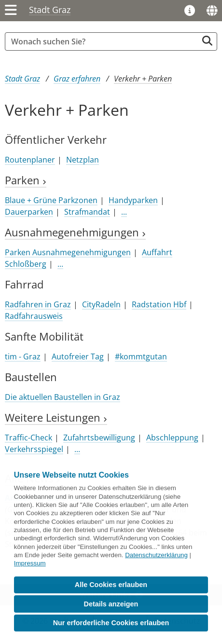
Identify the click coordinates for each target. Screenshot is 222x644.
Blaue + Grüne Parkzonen (51, 200)
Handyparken (133, 200)
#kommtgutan (141, 356)
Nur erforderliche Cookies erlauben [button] (111, 623)
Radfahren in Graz (38, 304)
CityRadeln (101, 304)
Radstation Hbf (159, 304)
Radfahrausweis (34, 316)
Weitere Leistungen (56, 418)
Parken (26, 180)
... (124, 212)
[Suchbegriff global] (104, 41)
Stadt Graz (50, 10)
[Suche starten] (207, 41)
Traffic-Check (28, 438)
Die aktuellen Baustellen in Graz (62, 397)
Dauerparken (29, 212)
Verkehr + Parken (143, 79)
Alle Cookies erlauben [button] (111, 585)
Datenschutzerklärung (156, 555)
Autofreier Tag (78, 356)
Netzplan (83, 160)
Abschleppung (172, 438)
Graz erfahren (77, 79)
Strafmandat (87, 212)
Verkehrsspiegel (34, 449)
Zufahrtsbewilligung (99, 438)
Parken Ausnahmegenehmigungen (68, 252)
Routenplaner (30, 160)
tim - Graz (23, 356)
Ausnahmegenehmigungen (75, 232)
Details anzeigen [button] (111, 604)
